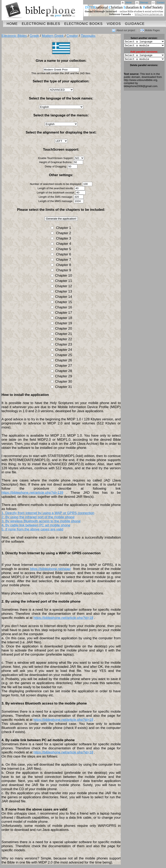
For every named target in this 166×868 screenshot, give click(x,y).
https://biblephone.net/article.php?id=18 (63, 618)
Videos (114, 24)
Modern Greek (53, 36)
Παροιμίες (88, 36)
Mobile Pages (152, 30)
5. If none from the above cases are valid (32, 529)
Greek (34, 36)
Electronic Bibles (41, 24)
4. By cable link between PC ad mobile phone (36, 525)
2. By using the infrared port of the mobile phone (38, 517)
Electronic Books (83, 24)
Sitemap (144, 2)
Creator (72, 36)
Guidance (135, 24)
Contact (161, 2)
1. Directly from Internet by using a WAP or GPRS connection (48, 513)
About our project (126, 30)
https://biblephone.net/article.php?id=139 (32, 493)
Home (129, 2)
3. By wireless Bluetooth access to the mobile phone (41, 521)
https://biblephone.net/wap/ (50, 569)
